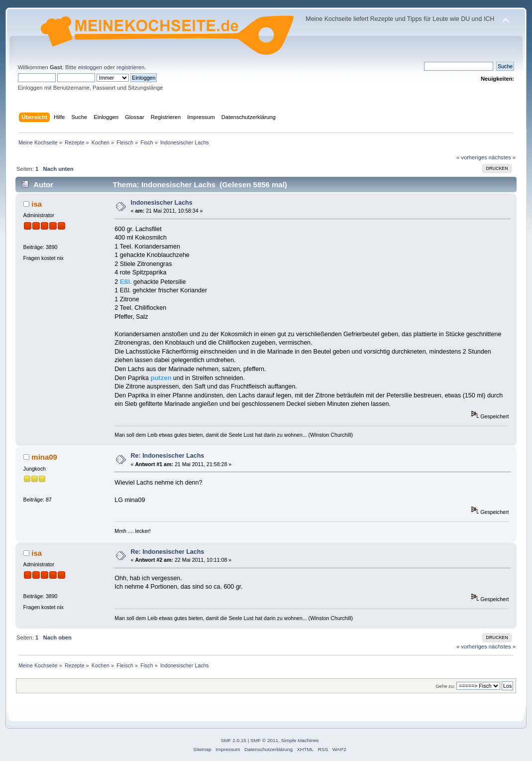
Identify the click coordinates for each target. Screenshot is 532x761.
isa (37, 204)
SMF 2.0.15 (233, 740)
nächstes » (502, 157)
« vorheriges (472, 157)
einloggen (90, 67)
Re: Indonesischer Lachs (168, 456)
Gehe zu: (445, 686)
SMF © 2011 (264, 740)
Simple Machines (300, 740)
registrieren (130, 67)
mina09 (44, 457)
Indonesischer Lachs (162, 203)
